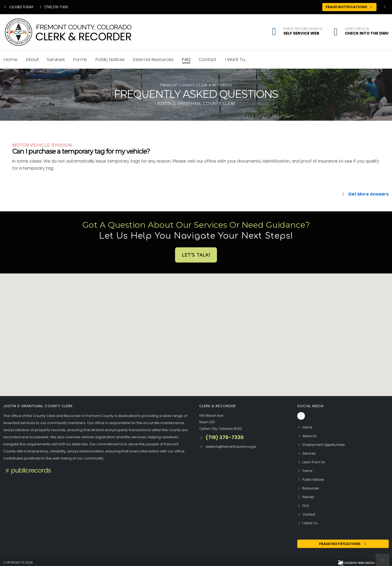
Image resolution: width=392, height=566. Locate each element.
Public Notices (110, 59)
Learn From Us (312, 462)
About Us (308, 436)
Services (56, 59)
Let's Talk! (196, 255)
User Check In (357, 29)
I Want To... (236, 59)
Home (305, 427)
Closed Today (18, 7)
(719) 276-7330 (53, 7)
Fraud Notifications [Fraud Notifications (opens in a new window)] (350, 7)
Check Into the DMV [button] (367, 33)
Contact (208, 59)
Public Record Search (303, 29)
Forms (80, 59)
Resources (310, 488)
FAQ (186, 59)
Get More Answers (365, 194)
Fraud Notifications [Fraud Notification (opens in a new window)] (343, 544)
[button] (336, 33)
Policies (307, 497)
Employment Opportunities (324, 445)
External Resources (153, 59)
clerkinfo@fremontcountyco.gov (234, 447)
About (32, 59)
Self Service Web (301, 33)
